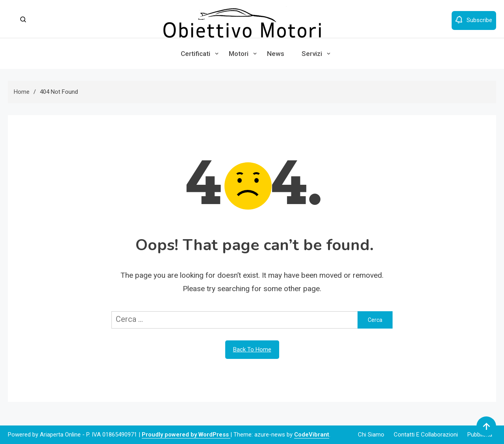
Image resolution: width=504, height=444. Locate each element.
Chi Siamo (371, 435)
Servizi (312, 54)
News (276, 54)
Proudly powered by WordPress (186, 435)
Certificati (195, 54)
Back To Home (252, 349)
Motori (239, 54)
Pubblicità (480, 435)
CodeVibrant (312, 435)
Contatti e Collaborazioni (426, 435)
